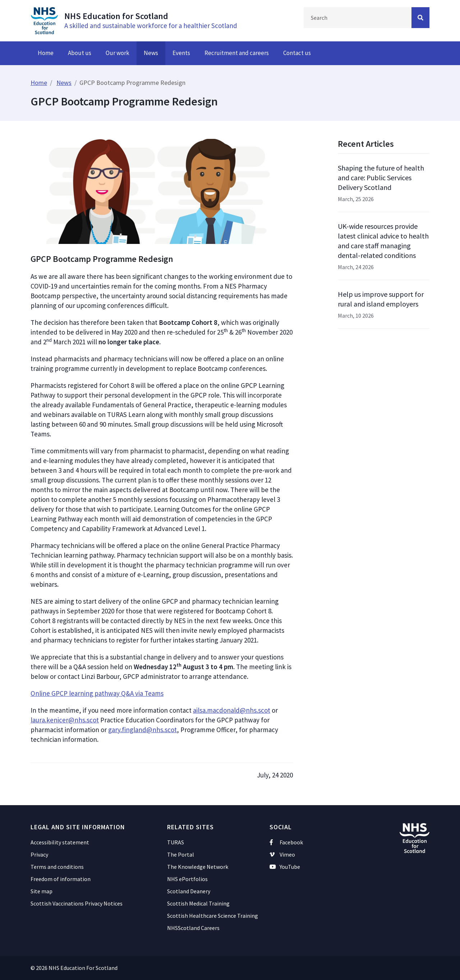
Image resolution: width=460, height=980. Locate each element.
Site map (42, 891)
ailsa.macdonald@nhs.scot (232, 710)
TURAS (176, 842)
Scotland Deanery (189, 891)
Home (46, 53)
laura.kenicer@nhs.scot (65, 720)
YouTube (285, 867)
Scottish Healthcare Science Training (213, 916)
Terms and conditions (57, 867)
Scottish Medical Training (198, 903)
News (151, 53)
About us (80, 53)
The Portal (181, 854)
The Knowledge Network (198, 867)
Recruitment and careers (237, 53)
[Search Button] (420, 18)
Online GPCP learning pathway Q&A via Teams (97, 693)
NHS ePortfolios (187, 879)
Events (181, 53)
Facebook (286, 842)
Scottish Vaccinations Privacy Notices (77, 903)
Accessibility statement (60, 842)
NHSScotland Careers (193, 928)
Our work (118, 53)
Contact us (297, 53)
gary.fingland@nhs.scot (142, 730)
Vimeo (282, 854)
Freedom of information (61, 879)
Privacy (39, 854)
